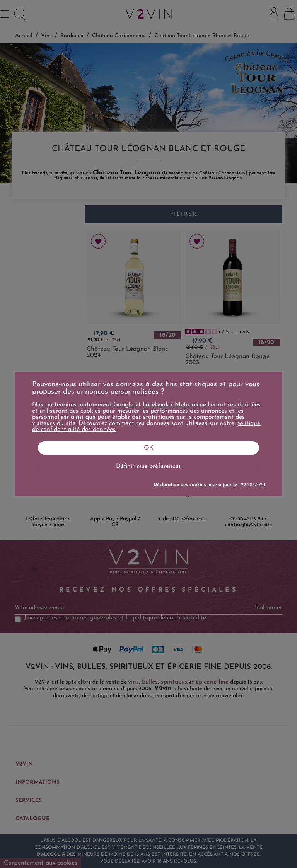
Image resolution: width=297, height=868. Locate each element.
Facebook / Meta (166, 405)
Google (123, 405)
